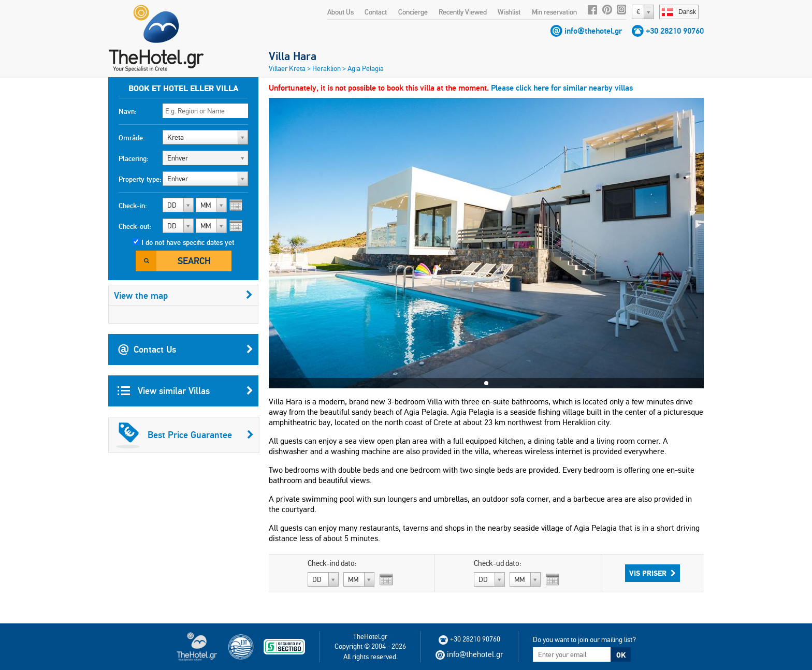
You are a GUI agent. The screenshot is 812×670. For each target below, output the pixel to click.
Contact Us (185, 349)
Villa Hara (293, 56)
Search (194, 261)
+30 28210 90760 (675, 31)
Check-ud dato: (498, 563)
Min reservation (554, 12)
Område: (132, 138)
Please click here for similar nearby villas (562, 88)
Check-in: (133, 206)
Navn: (128, 111)
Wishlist (509, 12)
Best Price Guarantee (185, 435)
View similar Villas (185, 391)
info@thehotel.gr (593, 31)
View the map (183, 295)
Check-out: (135, 226)
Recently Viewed (463, 12)
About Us (340, 12)
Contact (376, 12)
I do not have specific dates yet (188, 242)
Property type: (140, 179)
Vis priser (653, 573)
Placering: (134, 158)
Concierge (413, 12)
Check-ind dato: (332, 563)
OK (621, 655)
